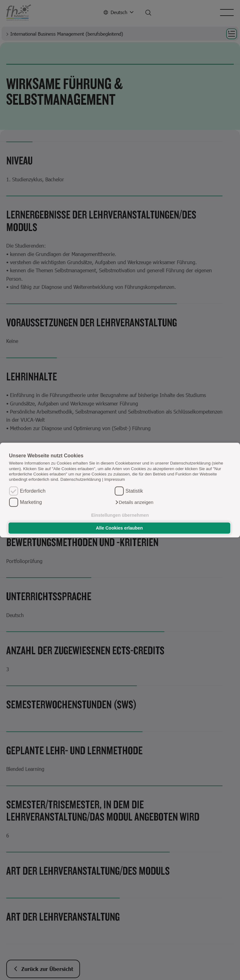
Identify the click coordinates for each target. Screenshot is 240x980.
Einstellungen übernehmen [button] (120, 515)
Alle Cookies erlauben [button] (119, 528)
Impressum (115, 480)
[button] (134, 502)
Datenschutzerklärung (81, 480)
